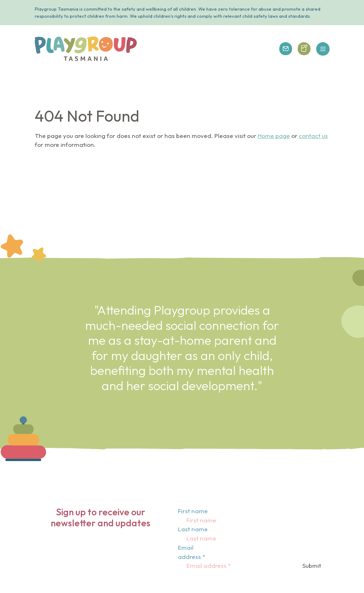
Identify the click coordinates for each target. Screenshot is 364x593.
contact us (313, 136)
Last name (193, 529)
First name (193, 511)
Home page (274, 136)
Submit (312, 566)
